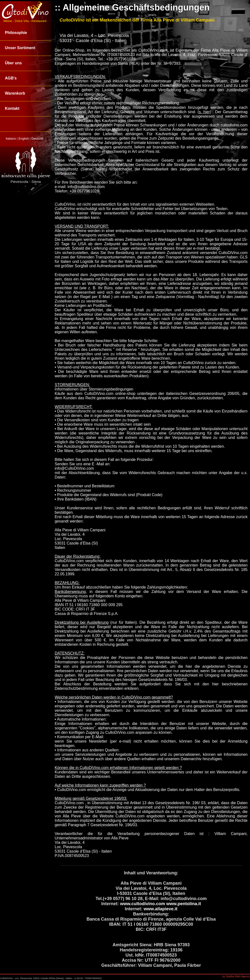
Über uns (13, 63)
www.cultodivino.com (143, 904)
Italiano (11, 139)
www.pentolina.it (184, 904)
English (24, 139)
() (205, 112)
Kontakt (12, 108)
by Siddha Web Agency (236, 976)
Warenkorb (15, 93)
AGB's (11, 78)
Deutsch (37, 139)
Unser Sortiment (20, 48)
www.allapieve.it (160, 909)
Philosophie (16, 33)
